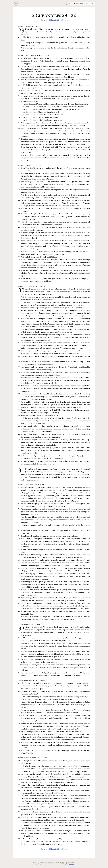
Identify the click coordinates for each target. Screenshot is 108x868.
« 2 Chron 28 (43, 20)
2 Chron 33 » (65, 20)
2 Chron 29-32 (54, 20)
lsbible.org (72, 864)
